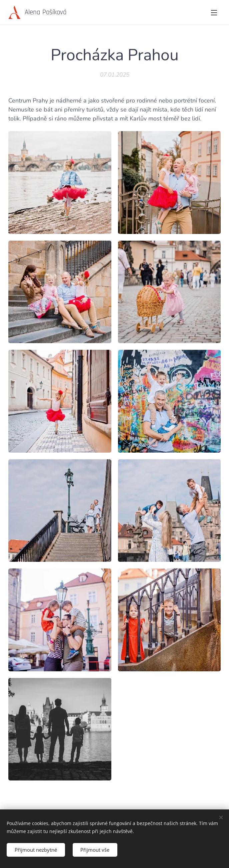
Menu (214, 13)
